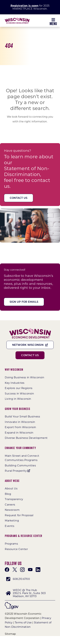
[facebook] (7, 570)
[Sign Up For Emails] (24, 302)
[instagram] (22, 570)
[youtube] (30, 570)
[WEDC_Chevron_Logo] (17, 19)
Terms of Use (23, 623)
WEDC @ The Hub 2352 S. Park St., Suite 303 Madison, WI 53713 (29, 593)
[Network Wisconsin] (30, 345)
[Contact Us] (19, 198)
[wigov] (12, 603)
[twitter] (15, 570)
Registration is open (25, 6)
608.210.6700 (21, 579)
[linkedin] (38, 570)
